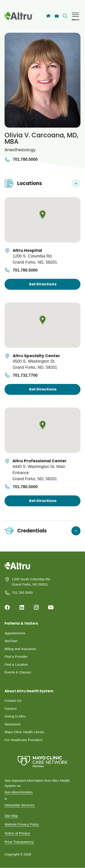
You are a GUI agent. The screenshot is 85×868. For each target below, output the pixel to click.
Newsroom (13, 724)
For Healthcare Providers (23, 740)
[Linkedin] (22, 607)
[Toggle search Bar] (65, 16)
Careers (11, 708)
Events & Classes (18, 672)
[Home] (48, 16)
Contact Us (13, 701)
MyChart (11, 641)
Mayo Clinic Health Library (24, 732)
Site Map (11, 816)
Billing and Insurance (20, 649)
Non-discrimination (19, 792)
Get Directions (43, 284)
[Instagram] (36, 607)
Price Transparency (19, 842)
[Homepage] (18, 569)
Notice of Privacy (17, 833)
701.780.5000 (21, 160)
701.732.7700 (25, 375)
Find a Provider (16, 657)
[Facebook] (7, 607)
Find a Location (16, 664)
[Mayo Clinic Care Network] (42, 762)
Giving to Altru (15, 716)
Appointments (15, 633)
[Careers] (57, 16)
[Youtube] (51, 607)
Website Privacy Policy (22, 824)
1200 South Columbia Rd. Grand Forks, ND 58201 (31, 582)
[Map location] (42, 220)
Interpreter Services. (20, 805)
